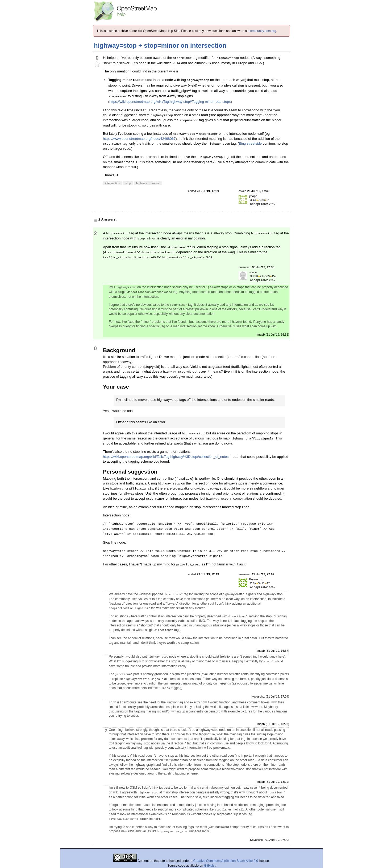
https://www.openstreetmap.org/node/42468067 (139, 139)
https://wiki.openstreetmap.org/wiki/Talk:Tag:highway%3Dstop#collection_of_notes (166, 457)
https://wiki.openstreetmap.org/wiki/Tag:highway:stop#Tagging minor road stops (170, 102)
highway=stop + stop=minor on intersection (160, 45)
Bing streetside (250, 143)
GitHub (209, 866)
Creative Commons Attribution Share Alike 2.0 (226, 861)
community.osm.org (263, 31)
